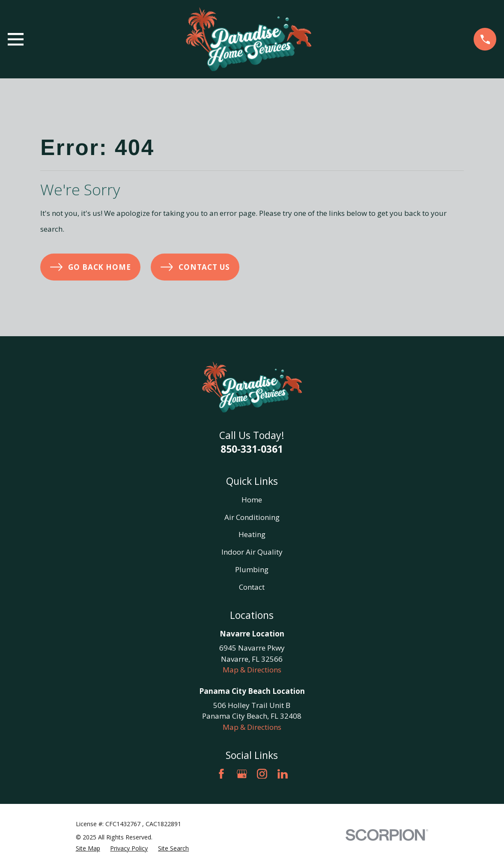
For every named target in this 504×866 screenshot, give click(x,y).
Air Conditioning (252, 517)
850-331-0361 (252, 449)
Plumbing (252, 569)
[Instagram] (262, 774)
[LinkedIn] (283, 774)
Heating (252, 534)
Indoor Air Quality (252, 552)
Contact (252, 587)
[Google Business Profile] (242, 774)
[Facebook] (221, 774)
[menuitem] (88, 848)
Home (252, 500)
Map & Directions (252, 670)
